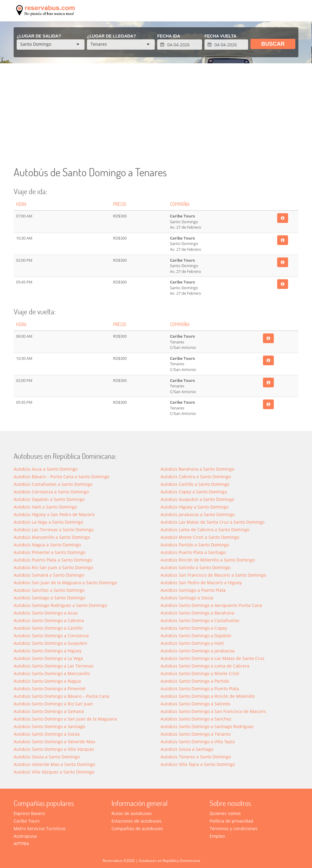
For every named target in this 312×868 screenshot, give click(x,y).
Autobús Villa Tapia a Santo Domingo (198, 764)
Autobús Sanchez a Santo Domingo (49, 590)
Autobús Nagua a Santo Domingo (47, 545)
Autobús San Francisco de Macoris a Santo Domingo (213, 575)
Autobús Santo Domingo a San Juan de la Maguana (65, 719)
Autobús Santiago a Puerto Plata (193, 590)
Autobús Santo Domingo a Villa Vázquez (54, 749)
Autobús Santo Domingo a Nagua (47, 681)
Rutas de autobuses (132, 813)
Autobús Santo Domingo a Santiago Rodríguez (207, 726)
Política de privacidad (231, 821)
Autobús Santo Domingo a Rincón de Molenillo (208, 696)
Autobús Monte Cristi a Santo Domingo (200, 537)
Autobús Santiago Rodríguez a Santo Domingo (60, 605)
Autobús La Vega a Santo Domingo (48, 522)
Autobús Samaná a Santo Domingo (49, 575)
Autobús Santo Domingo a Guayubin (50, 643)
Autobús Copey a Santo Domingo (194, 492)
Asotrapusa (25, 836)
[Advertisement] (156, 115)
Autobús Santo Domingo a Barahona (197, 613)
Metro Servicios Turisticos (40, 828)
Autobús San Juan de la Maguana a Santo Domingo (65, 583)
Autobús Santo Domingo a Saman (49, 711)
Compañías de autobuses (137, 828)
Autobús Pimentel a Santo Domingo (50, 552)
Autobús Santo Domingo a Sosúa (47, 734)
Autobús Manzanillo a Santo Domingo (52, 537)
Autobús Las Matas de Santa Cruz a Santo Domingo (212, 522)
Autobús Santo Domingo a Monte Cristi (200, 673)
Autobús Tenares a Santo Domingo (196, 757)
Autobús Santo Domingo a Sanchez (196, 719)
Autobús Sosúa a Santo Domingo (47, 757)
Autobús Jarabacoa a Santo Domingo (197, 514)
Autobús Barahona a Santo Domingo (197, 469)
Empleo (217, 836)
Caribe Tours (27, 821)
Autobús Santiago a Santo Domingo (49, 598)
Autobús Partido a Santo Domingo (195, 545)
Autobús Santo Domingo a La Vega (48, 658)
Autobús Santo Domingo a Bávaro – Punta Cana (61, 696)
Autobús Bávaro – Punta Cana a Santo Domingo (61, 477)
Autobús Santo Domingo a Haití (192, 643)
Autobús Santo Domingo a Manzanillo (52, 673)
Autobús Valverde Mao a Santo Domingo (54, 764)
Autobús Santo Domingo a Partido (195, 681)
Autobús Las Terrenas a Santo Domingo (54, 530)
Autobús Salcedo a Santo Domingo (195, 567)
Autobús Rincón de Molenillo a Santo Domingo (208, 560)
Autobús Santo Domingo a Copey (194, 628)
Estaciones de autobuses (137, 821)
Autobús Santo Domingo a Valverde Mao (54, 742)
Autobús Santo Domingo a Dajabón (196, 636)
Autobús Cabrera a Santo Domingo (196, 477)
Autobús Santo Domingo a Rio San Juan (53, 704)
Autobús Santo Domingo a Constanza (51, 636)
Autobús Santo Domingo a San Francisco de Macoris (213, 711)
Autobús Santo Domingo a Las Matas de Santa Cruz (212, 658)
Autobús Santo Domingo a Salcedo (195, 704)
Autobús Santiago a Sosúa (187, 598)
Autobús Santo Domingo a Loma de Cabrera (205, 666)
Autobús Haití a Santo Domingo (45, 507)
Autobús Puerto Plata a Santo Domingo (53, 560)
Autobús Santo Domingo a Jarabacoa (197, 651)
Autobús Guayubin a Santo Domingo (197, 499)
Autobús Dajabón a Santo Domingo (49, 499)
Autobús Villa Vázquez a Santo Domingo (54, 772)
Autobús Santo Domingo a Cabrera (49, 620)
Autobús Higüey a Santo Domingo (194, 507)
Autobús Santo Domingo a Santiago (49, 726)
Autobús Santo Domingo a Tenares (196, 734)
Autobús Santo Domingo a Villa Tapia (198, 742)
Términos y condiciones (234, 828)
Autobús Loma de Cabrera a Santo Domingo (205, 530)
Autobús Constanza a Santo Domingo (51, 492)
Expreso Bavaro (29, 813)
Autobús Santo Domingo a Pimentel (50, 689)
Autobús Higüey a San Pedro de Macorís (54, 514)
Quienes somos (225, 813)
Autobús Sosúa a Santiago (187, 749)
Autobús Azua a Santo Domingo (46, 469)
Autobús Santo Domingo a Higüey (48, 651)
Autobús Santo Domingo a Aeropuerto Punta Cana (211, 605)
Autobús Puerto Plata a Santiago (193, 552)
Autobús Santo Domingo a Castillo (48, 628)
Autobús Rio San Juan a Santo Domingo (53, 567)
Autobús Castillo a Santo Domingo (195, 484)
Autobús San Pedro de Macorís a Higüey (201, 583)
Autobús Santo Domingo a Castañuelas (200, 620)
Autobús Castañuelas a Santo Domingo (53, 484)
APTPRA (21, 844)
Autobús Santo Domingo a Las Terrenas (54, 666)
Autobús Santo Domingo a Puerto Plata (200, 689)
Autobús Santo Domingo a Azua (46, 613)
